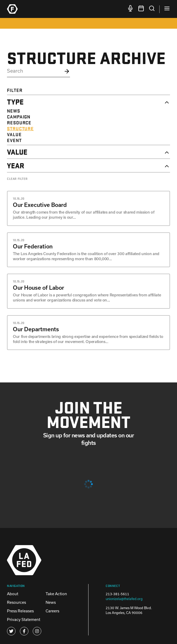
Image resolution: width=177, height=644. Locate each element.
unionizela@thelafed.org (124, 599)
